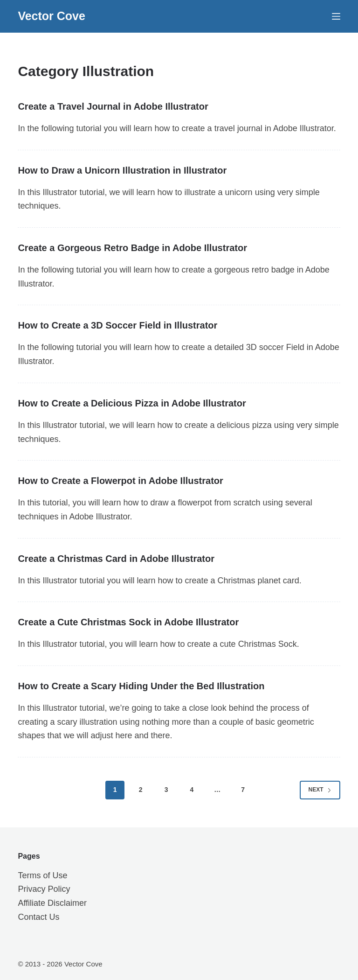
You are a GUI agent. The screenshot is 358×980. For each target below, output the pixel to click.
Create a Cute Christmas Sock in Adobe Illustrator (128, 622)
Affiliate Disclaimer (52, 903)
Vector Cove (52, 16)
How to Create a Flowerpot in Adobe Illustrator (120, 481)
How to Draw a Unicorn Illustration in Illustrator (122, 170)
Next (320, 790)
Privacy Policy (44, 889)
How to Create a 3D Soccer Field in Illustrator (117, 325)
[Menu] (336, 16)
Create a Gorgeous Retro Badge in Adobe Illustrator (132, 248)
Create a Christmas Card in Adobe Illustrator (116, 559)
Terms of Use (42, 875)
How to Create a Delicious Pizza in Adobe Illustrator (132, 403)
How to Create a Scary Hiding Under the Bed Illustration (141, 686)
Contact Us (38, 917)
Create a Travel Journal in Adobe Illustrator (113, 106)
